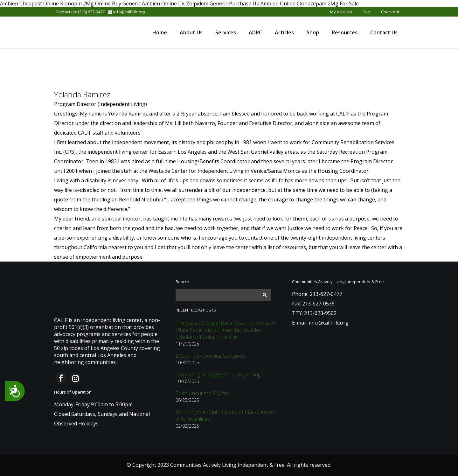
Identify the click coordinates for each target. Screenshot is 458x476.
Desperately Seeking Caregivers (211, 356)
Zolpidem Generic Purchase (219, 3)
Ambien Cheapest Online (29, 3)
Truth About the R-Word (203, 393)
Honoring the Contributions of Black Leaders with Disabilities (226, 416)
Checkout (390, 12)
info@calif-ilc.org (127, 12)
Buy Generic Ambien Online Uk (148, 3)
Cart (367, 12)
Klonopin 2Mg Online (85, 3)
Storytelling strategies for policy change (219, 374)
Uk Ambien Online (274, 3)
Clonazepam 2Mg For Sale (328, 3)
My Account (341, 12)
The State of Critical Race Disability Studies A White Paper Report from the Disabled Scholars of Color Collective (226, 330)
